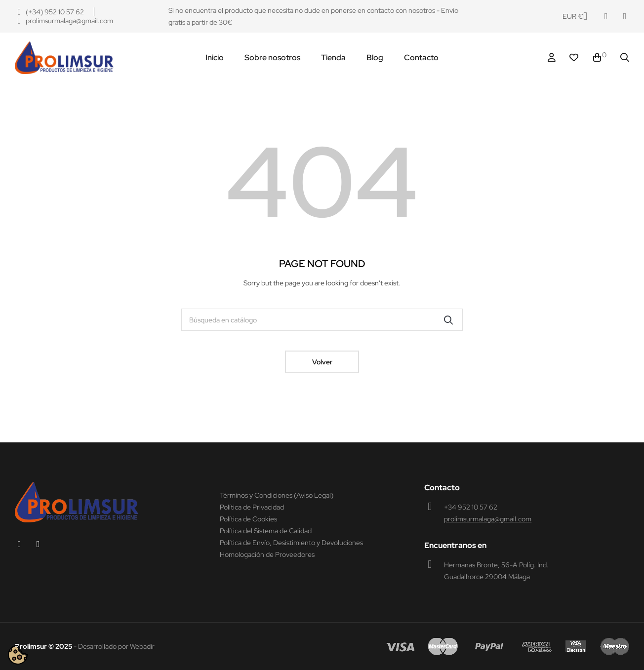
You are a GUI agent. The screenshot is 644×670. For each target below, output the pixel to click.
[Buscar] (322, 320)
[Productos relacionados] (575, 16)
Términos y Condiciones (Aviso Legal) (277, 495)
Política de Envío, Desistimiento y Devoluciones (291, 543)
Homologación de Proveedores (267, 554)
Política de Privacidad (252, 507)
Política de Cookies (248, 519)
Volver (322, 362)
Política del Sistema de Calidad (266, 531)
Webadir (142, 646)
